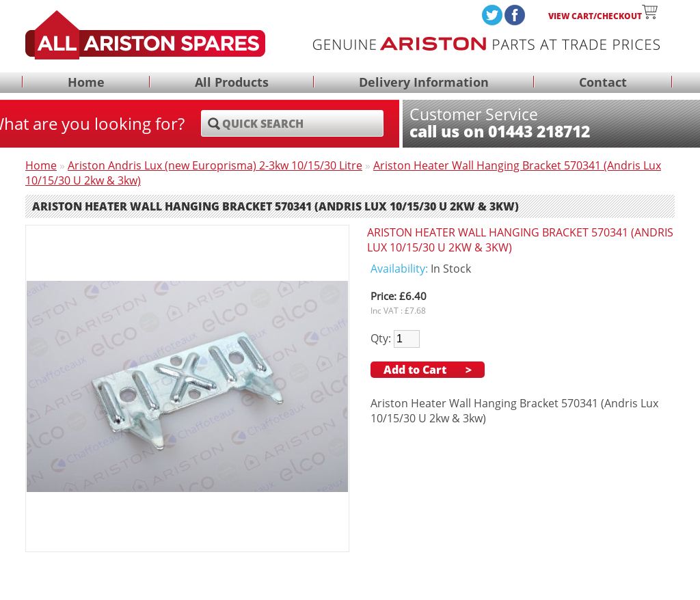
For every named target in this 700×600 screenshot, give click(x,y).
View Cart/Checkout (603, 16)
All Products (232, 83)
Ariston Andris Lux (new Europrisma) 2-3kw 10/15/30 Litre (215, 165)
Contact (603, 83)
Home (86, 83)
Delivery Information (424, 83)
